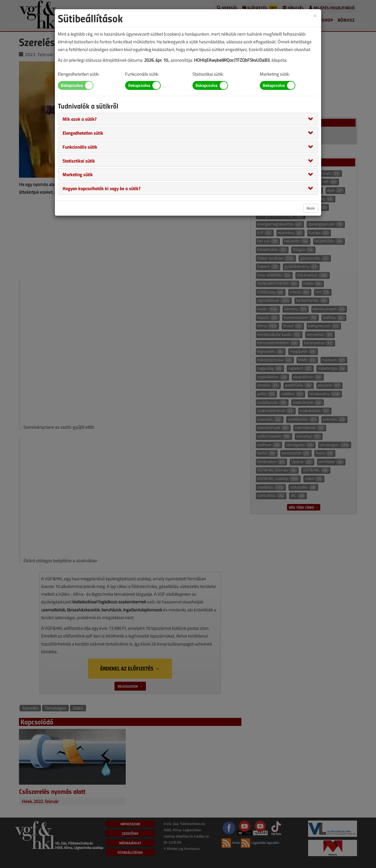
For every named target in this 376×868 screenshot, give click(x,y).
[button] (80, 119)
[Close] (315, 15)
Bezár (311, 208)
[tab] (188, 119)
